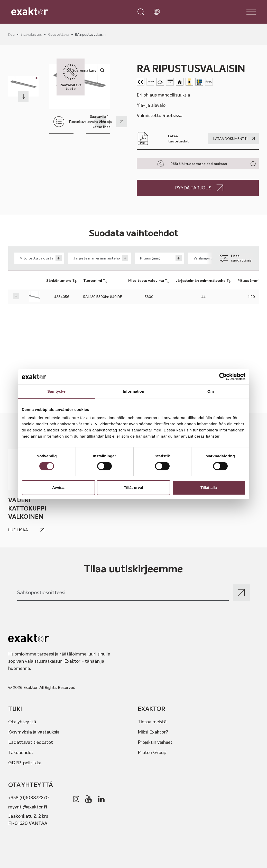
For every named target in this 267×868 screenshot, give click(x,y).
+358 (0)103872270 (29, 798)
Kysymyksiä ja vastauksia (34, 732)
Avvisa (58, 488)
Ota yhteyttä (22, 722)
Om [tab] (211, 391)
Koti (11, 34)
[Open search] (141, 12)
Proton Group (152, 752)
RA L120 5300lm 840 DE (103, 297)
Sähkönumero (62, 281)
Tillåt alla (209, 488)
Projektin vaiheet (155, 742)
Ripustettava (58, 34)
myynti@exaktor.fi (28, 807)
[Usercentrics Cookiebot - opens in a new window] (223, 377)
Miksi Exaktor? (153, 732)
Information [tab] (134, 391)
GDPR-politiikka (25, 763)
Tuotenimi (95, 281)
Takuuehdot (21, 752)
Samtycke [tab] (56, 391)
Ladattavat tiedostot (31, 742)
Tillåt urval (133, 488)
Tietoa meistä (152, 722)
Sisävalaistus (31, 34)
